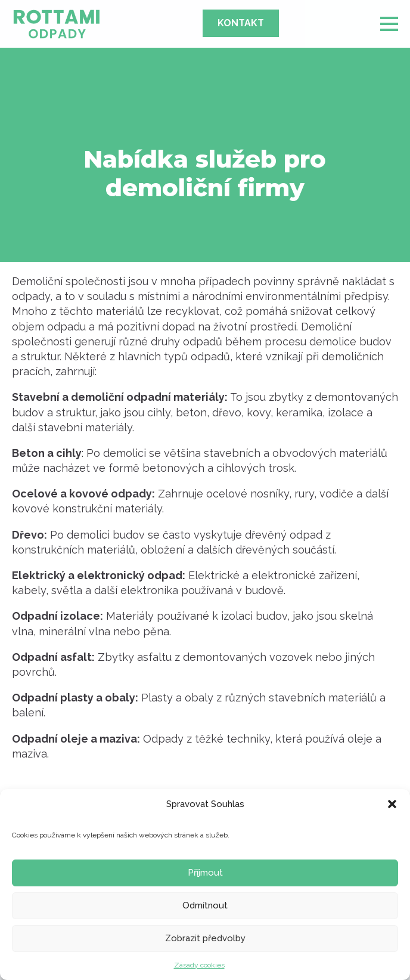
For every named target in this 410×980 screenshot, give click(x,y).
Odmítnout (205, 905)
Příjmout (205, 873)
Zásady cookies (199, 965)
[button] (392, 804)
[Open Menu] (389, 24)
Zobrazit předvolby (205, 938)
